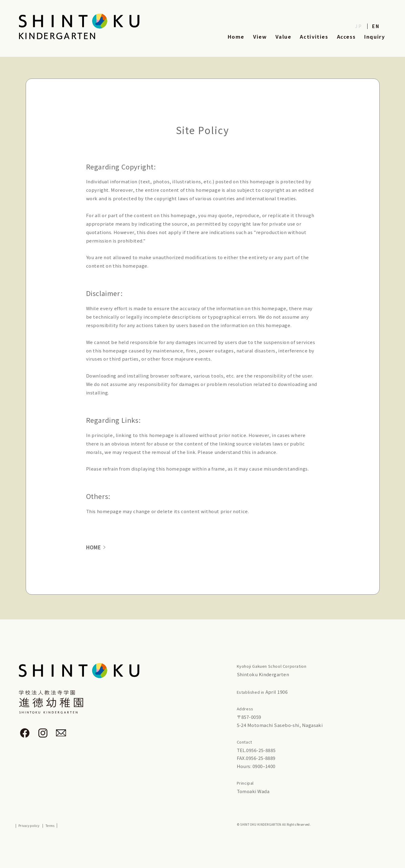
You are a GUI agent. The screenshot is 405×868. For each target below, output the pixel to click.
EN (376, 26)
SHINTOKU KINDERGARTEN (260, 825)
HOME (94, 547)
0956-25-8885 (261, 750)
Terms (50, 826)
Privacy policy (29, 826)
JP (359, 26)
